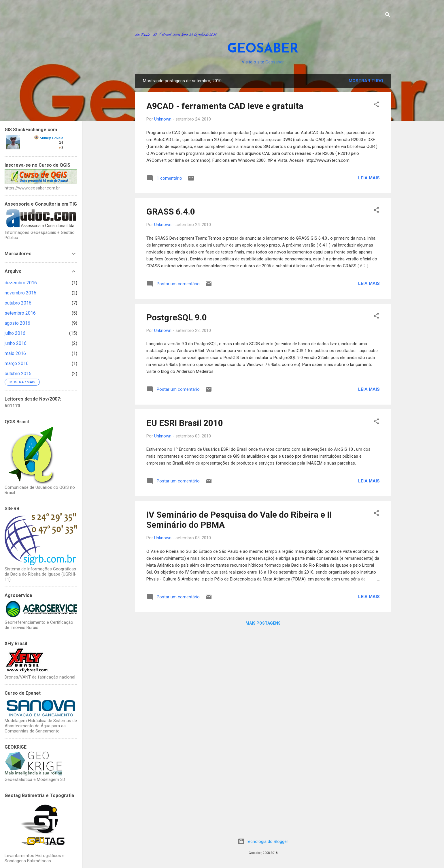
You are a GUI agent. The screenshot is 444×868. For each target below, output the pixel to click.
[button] (376, 105)
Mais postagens (263, 623)
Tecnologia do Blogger (263, 841)
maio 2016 (15, 353)
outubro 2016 (18, 303)
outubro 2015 (18, 374)
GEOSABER (263, 49)
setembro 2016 (20, 313)
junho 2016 (16, 343)
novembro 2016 (20, 293)
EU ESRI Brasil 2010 (185, 423)
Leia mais (369, 178)
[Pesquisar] (388, 16)
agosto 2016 (17, 323)
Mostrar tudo (366, 81)
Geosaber (274, 62)
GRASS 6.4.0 (171, 212)
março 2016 (17, 363)
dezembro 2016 (21, 283)
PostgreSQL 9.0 (177, 317)
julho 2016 (15, 333)
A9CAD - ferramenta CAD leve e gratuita (225, 106)
